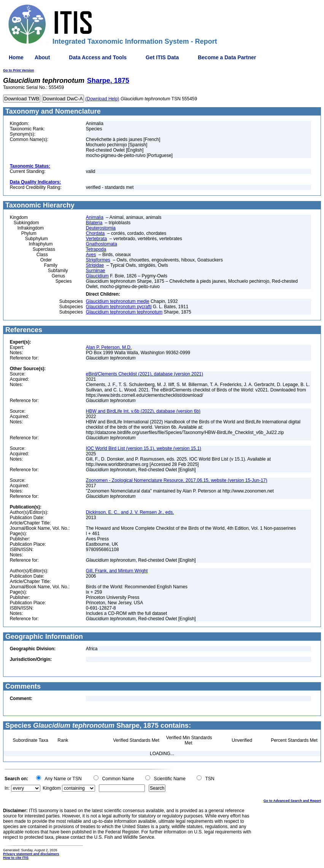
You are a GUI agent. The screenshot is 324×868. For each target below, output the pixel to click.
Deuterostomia (101, 228)
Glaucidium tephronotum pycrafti (119, 307)
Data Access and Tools (98, 57)
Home (16, 57)
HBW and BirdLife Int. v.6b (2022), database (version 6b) (143, 411)
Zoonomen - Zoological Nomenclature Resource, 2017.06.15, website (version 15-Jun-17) (177, 480)
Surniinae (96, 271)
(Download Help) (102, 99)
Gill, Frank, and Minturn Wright (117, 571)
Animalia (95, 217)
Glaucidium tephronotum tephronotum (124, 312)
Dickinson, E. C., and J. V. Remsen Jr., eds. (130, 512)
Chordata (95, 233)
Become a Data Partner (227, 57)
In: (7, 788)
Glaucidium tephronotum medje (118, 301)
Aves (91, 255)
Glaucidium (97, 276)
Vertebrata (96, 239)
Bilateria (94, 223)
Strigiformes (98, 260)
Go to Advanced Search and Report (292, 801)
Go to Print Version (19, 70)
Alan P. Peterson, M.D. (109, 347)
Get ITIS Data (162, 57)
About (42, 57)
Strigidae (95, 265)
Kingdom (52, 788)
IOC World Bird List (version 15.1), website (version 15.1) (144, 448)
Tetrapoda (96, 249)
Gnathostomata (102, 244)
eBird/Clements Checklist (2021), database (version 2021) (145, 374)
